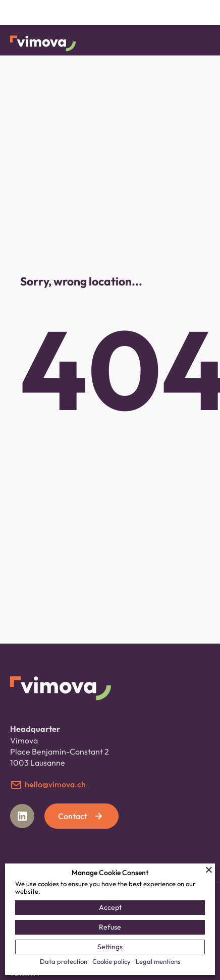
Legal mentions (158, 961)
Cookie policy (112, 961)
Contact (81, 816)
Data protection (64, 961)
